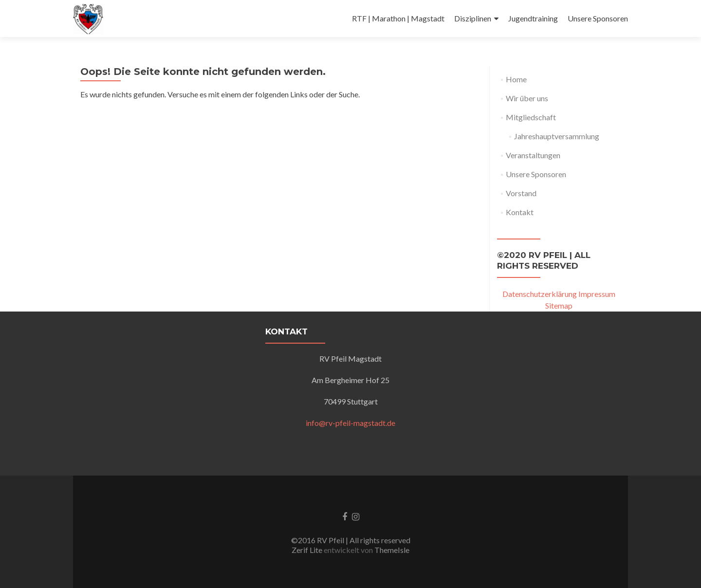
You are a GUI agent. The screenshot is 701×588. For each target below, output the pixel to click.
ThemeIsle (392, 550)
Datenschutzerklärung (540, 294)
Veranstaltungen (533, 155)
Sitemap (559, 305)
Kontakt (520, 212)
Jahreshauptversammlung (557, 136)
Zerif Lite (308, 550)
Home (516, 79)
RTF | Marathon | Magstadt (398, 18)
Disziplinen (473, 18)
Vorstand (521, 193)
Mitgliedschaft (531, 117)
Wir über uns (527, 98)
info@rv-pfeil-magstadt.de (350, 423)
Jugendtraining (533, 18)
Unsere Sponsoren (598, 18)
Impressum (597, 294)
